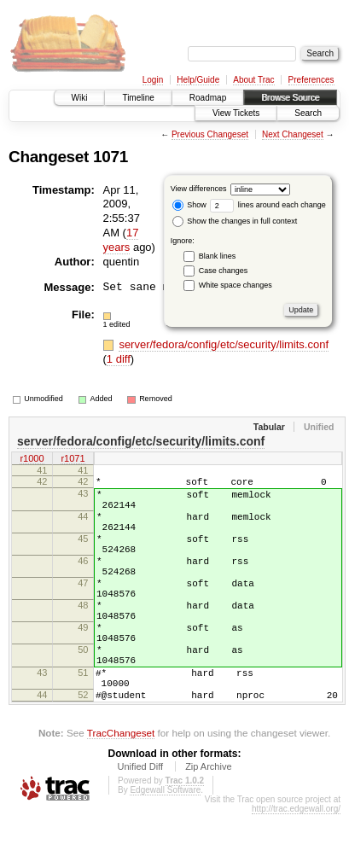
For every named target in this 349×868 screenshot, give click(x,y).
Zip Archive (208, 820)
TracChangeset (121, 786)
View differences (199, 189)
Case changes (224, 271)
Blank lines (218, 256)
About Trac (253, 80)
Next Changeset (293, 134)
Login (153, 80)
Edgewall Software (165, 844)
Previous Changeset (210, 134)
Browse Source (290, 98)
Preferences (311, 80)
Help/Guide (198, 80)
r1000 (32, 459)
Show (189, 205)
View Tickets (236, 113)
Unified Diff (140, 820)
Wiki (80, 98)
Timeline (138, 98)
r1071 (73, 459)
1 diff (119, 359)
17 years (121, 240)
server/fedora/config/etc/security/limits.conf (224, 344)
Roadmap (208, 98)
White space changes (236, 285)
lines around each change (268, 205)
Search (308, 113)
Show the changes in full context (235, 221)
